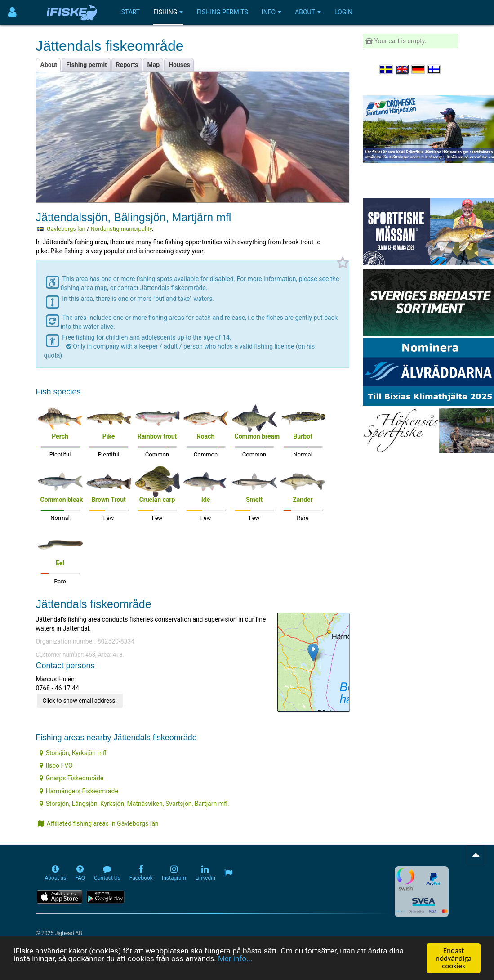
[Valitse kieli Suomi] (435, 69)
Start (131, 12)
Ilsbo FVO (56, 765)
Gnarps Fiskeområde (72, 778)
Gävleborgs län (66, 229)
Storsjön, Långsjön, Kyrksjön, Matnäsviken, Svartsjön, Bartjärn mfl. (134, 804)
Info (271, 12)
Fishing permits (222, 12)
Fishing (168, 12)
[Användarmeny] (12, 12)
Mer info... (235, 959)
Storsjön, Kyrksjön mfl (73, 753)
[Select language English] (403, 69)
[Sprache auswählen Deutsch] (418, 69)
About (308, 12)
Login (343, 12)
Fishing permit (87, 65)
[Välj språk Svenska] (387, 69)
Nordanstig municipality (122, 229)
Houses (179, 65)
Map (154, 65)
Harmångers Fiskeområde (79, 791)
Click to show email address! (80, 700)
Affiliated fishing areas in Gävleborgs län (98, 823)
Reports (127, 65)
